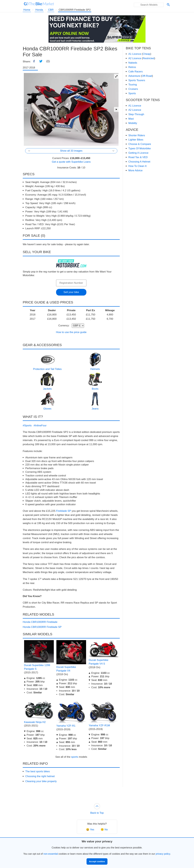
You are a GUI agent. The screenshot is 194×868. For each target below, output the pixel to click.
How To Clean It (137, 166)
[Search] (168, 5)
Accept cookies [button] (97, 861)
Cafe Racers (135, 72)
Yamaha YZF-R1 (66, 726)
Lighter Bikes (136, 140)
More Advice (135, 170)
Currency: (64, 326)
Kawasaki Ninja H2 (35, 722)
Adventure (134, 76)
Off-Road (147, 76)
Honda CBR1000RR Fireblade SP (42, 627)
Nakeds (133, 63)
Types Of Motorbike (140, 148)
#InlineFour (40, 426)
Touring (133, 85)
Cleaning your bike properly (41, 781)
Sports (132, 93)
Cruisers (133, 89)
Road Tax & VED (138, 157)
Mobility (133, 123)
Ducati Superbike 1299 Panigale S (37, 667)
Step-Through (136, 114)
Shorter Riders (137, 135)
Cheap (147, 54)
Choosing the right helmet (40, 776)
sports (75, 757)
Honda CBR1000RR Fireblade (40, 622)
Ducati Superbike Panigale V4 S (98, 662)
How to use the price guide (71, 332)
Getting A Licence (138, 153)
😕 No (104, 830)
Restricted (149, 58)
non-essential (51, 854)
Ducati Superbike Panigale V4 (66, 669)
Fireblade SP (64, 511)
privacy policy (163, 854)
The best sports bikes (38, 771)
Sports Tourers (137, 80)
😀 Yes (90, 830)
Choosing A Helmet (139, 162)
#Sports (27, 426)
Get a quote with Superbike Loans (71, 162)
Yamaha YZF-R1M (99, 725)
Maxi (131, 119)
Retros (132, 67)
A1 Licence (135, 54)
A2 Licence (135, 58)
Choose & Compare (140, 144)
